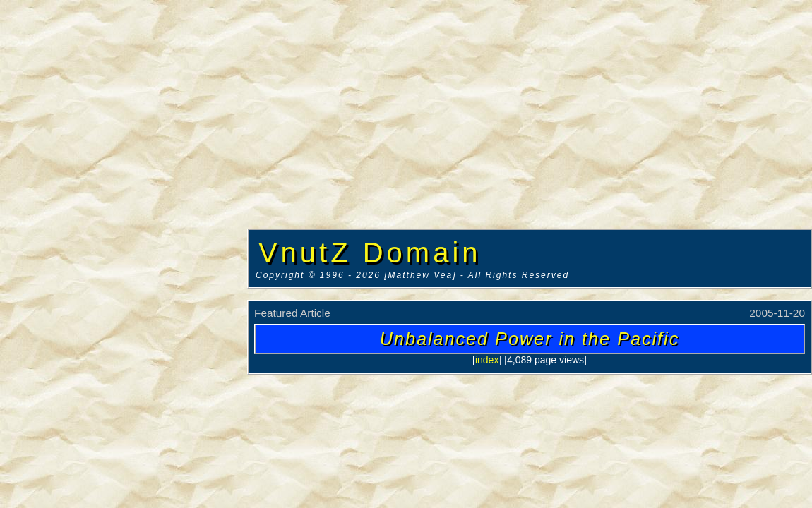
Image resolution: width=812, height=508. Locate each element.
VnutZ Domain (370, 253)
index (487, 360)
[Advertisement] (124, 215)
